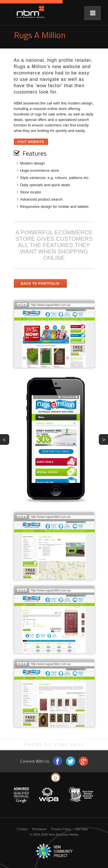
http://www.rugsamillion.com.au (51, 305)
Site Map (81, 829)
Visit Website (31, 142)
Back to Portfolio (40, 283)
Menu (92, 13)
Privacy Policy (61, 829)
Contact (22, 829)
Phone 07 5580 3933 (54, 744)
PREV (6, 439)
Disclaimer (39, 829)
